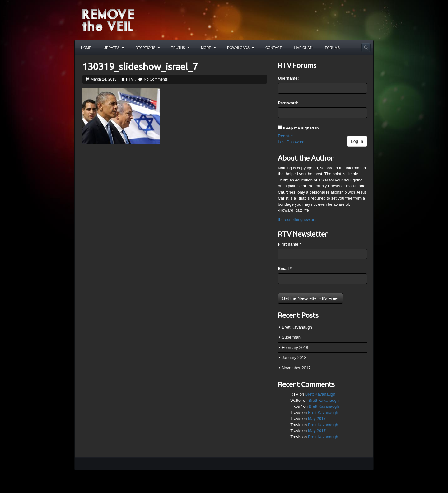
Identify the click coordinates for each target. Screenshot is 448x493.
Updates (114, 48)
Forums (333, 48)
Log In (357, 141)
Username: (288, 78)
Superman (291, 337)
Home (86, 48)
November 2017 (296, 368)
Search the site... (366, 48)
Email (285, 268)
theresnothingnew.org (297, 220)
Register (285, 136)
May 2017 (317, 418)
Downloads (240, 48)
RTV (130, 79)
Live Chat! (303, 48)
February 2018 (295, 347)
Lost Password (291, 142)
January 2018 (294, 357)
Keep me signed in (301, 128)
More (208, 48)
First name (289, 244)
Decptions (147, 48)
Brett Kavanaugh (297, 327)
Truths (180, 48)
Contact (273, 48)
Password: (288, 103)
